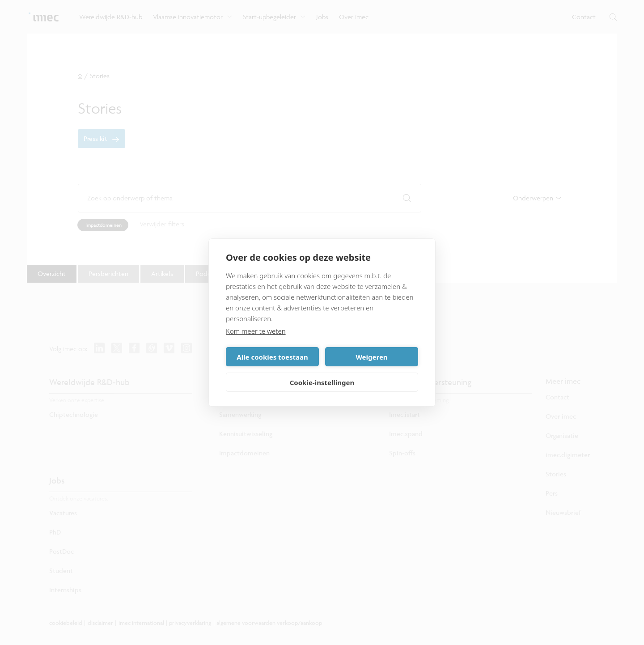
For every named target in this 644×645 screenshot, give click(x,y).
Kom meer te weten (256, 331)
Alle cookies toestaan (272, 357)
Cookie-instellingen (322, 382)
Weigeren (371, 357)
